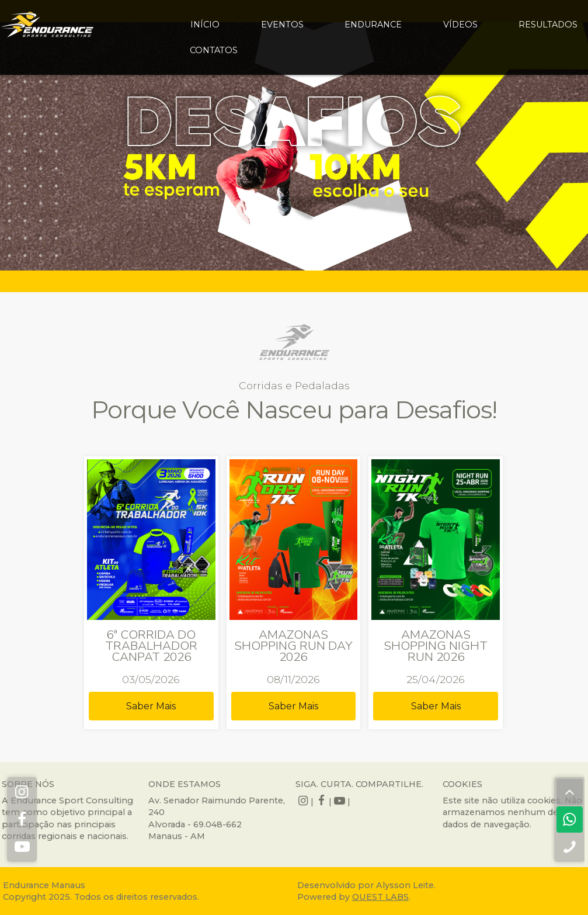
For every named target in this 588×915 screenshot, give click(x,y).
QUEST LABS (380, 897)
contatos (214, 50)
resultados (548, 25)
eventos (282, 25)
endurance (373, 25)
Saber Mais (151, 706)
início (205, 25)
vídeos (460, 25)
